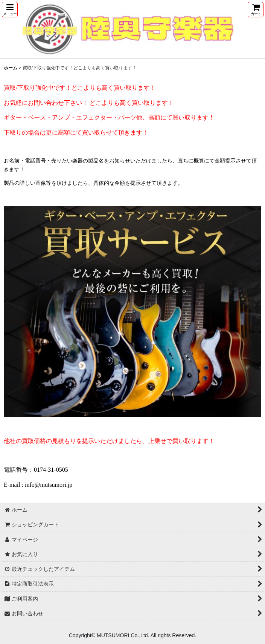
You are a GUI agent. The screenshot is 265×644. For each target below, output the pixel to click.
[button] (10, 10)
